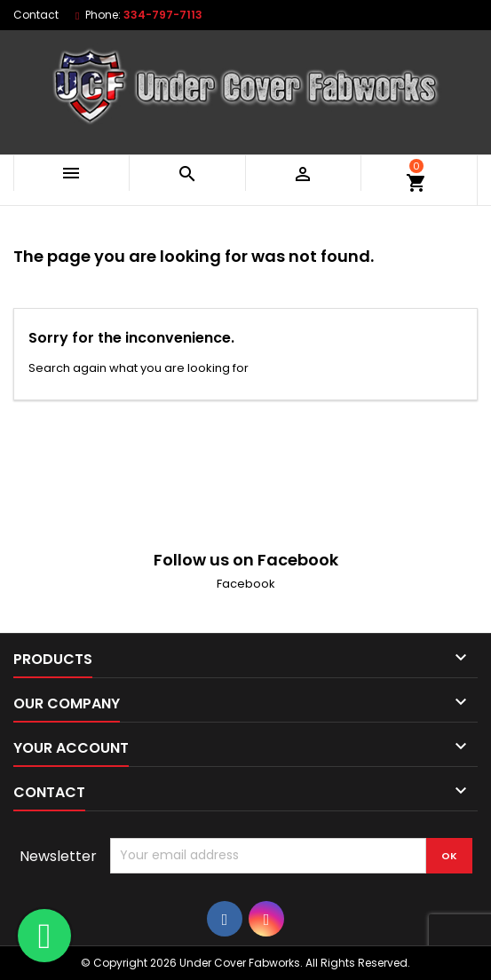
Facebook (246, 584)
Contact (36, 15)
